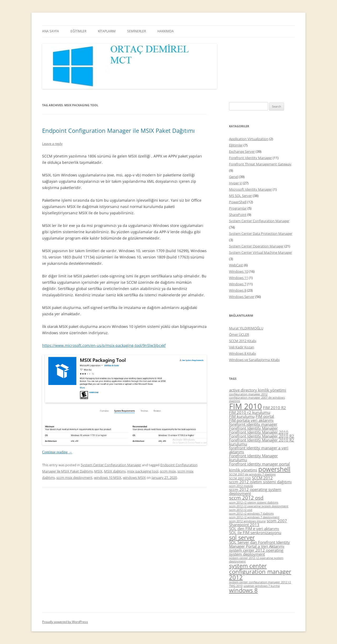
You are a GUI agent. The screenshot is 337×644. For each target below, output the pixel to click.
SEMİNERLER (137, 31)
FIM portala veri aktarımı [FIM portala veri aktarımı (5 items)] (251, 420)
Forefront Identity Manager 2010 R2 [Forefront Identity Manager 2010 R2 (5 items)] (262, 436)
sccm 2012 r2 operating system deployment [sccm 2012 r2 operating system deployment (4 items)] (259, 506)
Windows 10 (239, 271)
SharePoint (238, 215)
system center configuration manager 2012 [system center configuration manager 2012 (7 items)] (260, 571)
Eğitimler (236, 145)
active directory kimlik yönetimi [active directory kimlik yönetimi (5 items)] (258, 390)
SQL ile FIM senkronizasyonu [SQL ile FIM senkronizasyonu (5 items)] (255, 533)
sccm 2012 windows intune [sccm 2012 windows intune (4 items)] (247, 521)
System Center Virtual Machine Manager (261, 252)
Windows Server (242, 297)
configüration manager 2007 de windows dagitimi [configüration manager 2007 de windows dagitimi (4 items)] (257, 399)
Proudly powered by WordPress (65, 622)
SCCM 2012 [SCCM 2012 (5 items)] (262, 478)
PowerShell (238, 202)
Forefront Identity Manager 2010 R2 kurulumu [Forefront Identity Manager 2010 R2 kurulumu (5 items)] (262, 442)
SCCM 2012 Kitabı (243, 341)
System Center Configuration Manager (111, 465)
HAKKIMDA (166, 31)
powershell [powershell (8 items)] (274, 469)
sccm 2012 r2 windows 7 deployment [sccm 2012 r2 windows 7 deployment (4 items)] (254, 517)
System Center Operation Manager (256, 246)
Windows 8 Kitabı (242, 353)
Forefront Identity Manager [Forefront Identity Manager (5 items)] (253, 428)
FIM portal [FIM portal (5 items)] (265, 416)
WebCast (236, 265)
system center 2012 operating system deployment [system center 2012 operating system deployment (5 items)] (256, 552)
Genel (234, 177)
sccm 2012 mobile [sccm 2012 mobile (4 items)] (241, 486)
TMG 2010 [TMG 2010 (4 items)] (236, 586)
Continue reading (57, 452)
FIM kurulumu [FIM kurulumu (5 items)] (242, 416)
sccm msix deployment (74, 478)
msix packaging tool (143, 471)
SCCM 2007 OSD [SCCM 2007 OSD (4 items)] (240, 478)
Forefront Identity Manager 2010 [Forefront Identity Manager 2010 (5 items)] (259, 432)
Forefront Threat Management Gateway (260, 164)
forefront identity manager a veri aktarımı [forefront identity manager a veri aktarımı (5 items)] (259, 450)
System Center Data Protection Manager (261, 234)
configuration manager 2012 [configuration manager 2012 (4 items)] (248, 394)
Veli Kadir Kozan (242, 347)
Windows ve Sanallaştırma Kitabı (254, 360)
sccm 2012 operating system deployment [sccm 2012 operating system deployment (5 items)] (255, 491)
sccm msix (168, 471)
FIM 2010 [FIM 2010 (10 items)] (246, 406)
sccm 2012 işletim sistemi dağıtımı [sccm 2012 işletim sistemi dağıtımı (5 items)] (260, 482)
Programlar (238, 208)
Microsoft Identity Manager (251, 189)
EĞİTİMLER (78, 31)
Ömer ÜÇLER (239, 334)
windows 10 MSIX (108, 478)
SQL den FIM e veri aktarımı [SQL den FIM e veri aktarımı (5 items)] (254, 529)
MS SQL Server (241, 196)
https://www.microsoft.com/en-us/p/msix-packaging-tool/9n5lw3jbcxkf (104, 345)
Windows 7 (238, 284)
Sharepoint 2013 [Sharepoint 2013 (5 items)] (244, 525)
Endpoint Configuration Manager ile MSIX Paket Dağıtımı (118, 130)
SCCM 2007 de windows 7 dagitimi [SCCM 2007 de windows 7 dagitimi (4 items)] (252, 474)
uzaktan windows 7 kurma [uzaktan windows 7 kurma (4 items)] (262, 586)
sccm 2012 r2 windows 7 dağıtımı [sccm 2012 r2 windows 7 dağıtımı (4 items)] (251, 514)
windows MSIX (134, 478)
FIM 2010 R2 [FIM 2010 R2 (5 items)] (274, 408)
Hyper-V (236, 183)
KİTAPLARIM (107, 31)
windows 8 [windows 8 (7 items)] (243, 590)
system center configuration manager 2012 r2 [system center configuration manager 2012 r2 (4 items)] (260, 582)
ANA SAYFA (51, 31)
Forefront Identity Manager (251, 158)
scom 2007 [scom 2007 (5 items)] (277, 521)
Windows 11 (239, 278)
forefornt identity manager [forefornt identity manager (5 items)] (253, 424)
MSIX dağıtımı (115, 471)
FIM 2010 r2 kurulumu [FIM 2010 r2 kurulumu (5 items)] (250, 412)
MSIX (98, 471)
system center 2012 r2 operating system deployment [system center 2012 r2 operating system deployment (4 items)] (256, 560)
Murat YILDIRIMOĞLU (246, 328)
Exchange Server (242, 151)
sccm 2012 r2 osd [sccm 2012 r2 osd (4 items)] (241, 510)
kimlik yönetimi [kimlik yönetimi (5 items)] (243, 470)
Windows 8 (238, 290)
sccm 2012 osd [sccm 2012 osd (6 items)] (246, 498)
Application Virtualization (249, 139)
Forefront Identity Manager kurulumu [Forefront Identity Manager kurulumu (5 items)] (253, 458)
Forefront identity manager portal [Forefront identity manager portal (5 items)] (259, 464)
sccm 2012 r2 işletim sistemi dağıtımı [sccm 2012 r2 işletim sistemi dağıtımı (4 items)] (254, 503)
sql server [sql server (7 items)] (242, 537)
